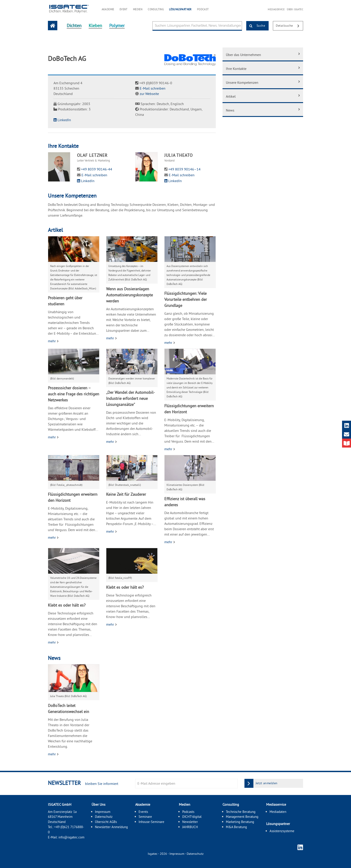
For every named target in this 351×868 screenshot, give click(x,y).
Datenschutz (104, 817)
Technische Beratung (241, 812)
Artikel (231, 96)
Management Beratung (242, 817)
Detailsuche (289, 26)
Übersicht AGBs (106, 822)
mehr (52, 341)
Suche (256, 26)
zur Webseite (149, 94)
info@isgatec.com (71, 837)
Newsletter (190, 822)
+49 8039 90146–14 (184, 169)
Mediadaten (278, 812)
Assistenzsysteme (282, 831)
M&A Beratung (236, 827)
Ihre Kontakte (236, 69)
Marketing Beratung (240, 822)
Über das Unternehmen (243, 55)
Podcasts (188, 812)
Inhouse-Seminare (151, 822)
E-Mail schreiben (153, 88)
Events (143, 812)
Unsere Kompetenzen (242, 82)
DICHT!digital (192, 817)
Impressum (103, 812)
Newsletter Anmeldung (111, 827)
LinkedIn (62, 120)
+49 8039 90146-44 (97, 169)
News (230, 110)
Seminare (145, 817)
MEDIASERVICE (276, 9)
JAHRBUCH (190, 827)
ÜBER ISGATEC (295, 9)
